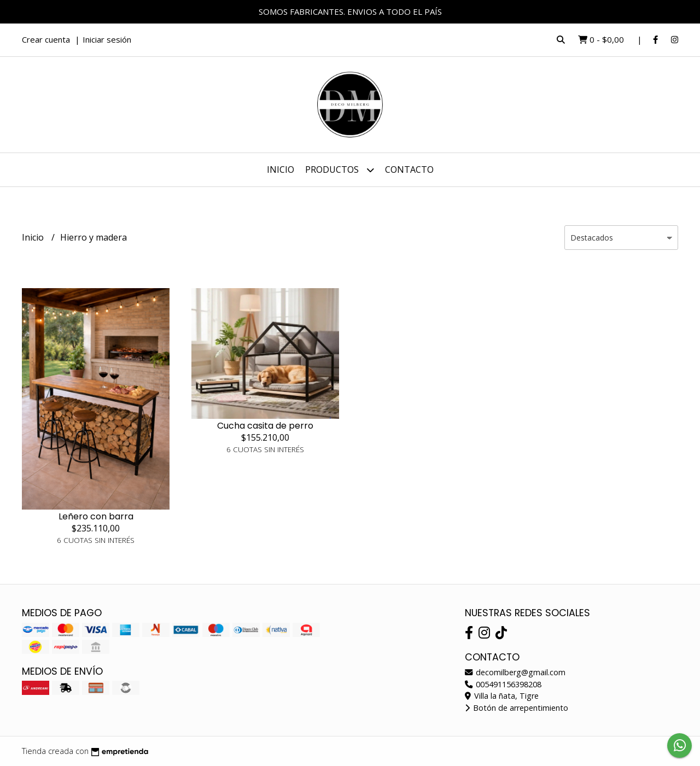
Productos (340, 170)
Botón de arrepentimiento (517, 708)
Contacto (409, 169)
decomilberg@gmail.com (515, 672)
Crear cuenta (46, 39)
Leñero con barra (96, 516)
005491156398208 (503, 684)
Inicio (281, 169)
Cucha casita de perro (265, 426)
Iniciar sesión (107, 39)
